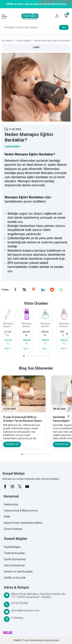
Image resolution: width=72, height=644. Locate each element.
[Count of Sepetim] (66, 16)
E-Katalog (17, 618)
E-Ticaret (25, 640)
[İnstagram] (12, 487)
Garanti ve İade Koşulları (18, 572)
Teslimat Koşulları (14, 553)
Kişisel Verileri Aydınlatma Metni (23, 523)
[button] (24, 356)
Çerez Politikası (13, 529)
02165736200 (20, 603)
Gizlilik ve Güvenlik (15, 578)
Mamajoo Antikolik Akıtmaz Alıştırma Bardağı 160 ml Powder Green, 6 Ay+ (46, 325)
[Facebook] (5, 487)
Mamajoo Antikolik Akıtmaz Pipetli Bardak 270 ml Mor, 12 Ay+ (27, 325)
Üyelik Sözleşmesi (15, 559)
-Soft (16, 640)
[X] (20, 487)
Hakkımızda (11, 504)
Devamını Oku (12, 444)
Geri (36, 47)
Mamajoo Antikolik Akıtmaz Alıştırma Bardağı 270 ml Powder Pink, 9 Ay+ (64, 325)
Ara (64, 27)
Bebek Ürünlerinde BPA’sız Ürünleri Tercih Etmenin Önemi (23, 419)
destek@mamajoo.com (25, 610)
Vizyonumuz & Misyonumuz (21, 511)
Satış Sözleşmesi (14, 565)
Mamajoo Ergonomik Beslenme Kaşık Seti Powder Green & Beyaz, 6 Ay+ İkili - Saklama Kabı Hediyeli (9, 325)
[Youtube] (27, 487)
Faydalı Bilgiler (24, 41)
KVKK (7, 517)
